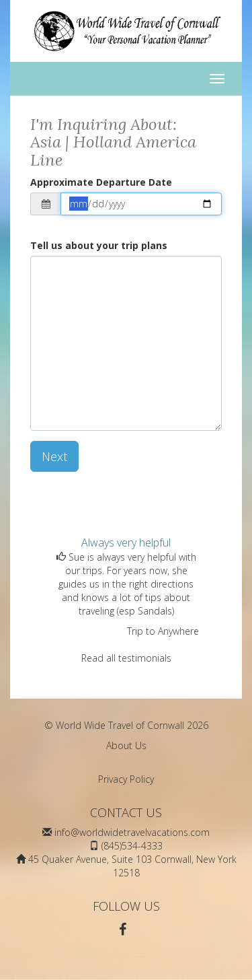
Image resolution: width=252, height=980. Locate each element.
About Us (126, 745)
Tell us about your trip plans (99, 245)
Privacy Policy (126, 779)
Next (54, 456)
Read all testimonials (126, 658)
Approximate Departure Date (101, 182)
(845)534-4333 (132, 846)
